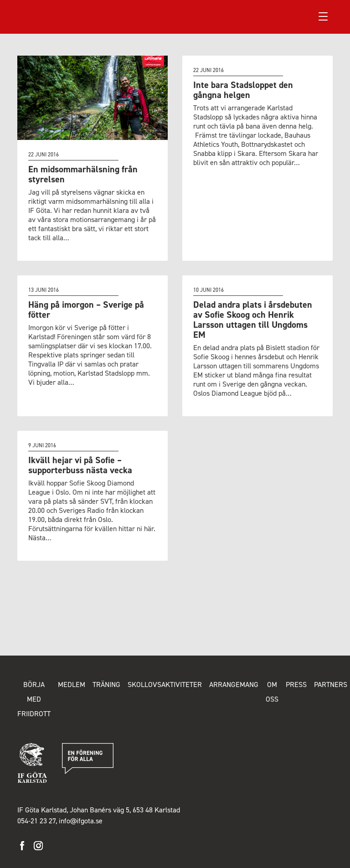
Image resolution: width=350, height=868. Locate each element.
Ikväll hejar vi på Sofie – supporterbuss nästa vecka (80, 465)
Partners (331, 685)
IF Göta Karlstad (50, 16)
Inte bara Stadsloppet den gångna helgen (243, 90)
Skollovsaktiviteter (165, 685)
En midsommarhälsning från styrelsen (83, 174)
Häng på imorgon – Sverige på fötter (86, 310)
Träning (106, 685)
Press (296, 685)
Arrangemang (234, 685)
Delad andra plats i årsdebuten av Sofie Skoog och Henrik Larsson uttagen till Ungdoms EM (253, 320)
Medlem (72, 685)
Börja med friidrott (34, 699)
